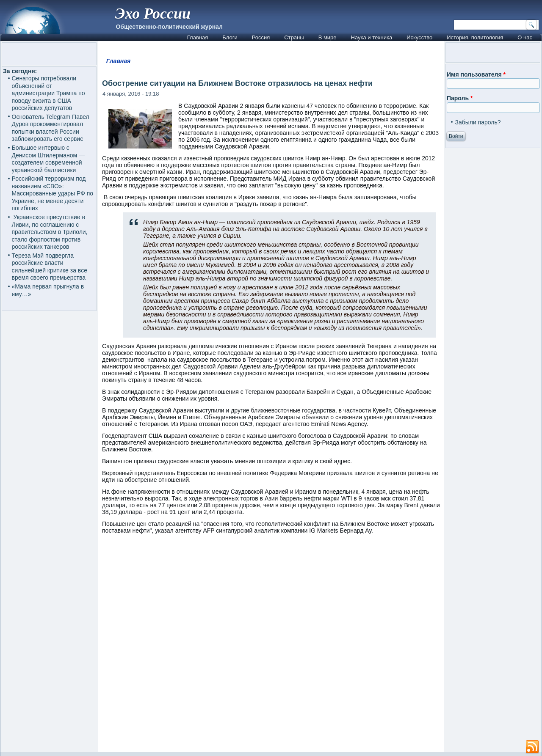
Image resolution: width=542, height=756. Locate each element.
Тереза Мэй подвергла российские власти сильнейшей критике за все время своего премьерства (50, 267)
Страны (294, 37)
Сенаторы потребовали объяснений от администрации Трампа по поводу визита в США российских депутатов (48, 93)
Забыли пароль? (478, 122)
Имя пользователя (476, 74)
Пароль (460, 98)
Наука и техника (372, 37)
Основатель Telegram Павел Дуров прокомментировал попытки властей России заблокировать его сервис (51, 128)
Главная (198, 37)
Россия (261, 37)
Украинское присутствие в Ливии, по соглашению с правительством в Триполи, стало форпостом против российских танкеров (50, 232)
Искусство (419, 37)
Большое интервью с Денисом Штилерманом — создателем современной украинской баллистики (48, 159)
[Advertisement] (271, 647)
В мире (328, 37)
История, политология (475, 37)
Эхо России (153, 14)
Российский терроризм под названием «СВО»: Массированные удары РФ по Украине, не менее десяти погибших (53, 193)
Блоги (230, 37)
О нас (525, 37)
